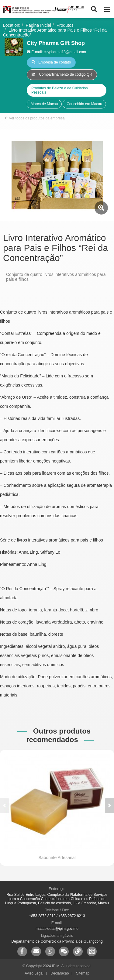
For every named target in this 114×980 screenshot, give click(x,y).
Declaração (60, 973)
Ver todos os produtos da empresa (35, 118)
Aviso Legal (34, 973)
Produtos (65, 25)
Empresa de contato (51, 62)
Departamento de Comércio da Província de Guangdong (57, 941)
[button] (109, 806)
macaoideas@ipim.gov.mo (57, 929)
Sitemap (83, 973)
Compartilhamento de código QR (62, 74)
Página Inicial (38, 25)
